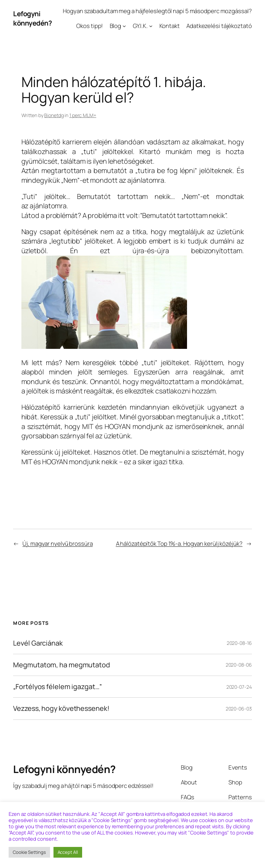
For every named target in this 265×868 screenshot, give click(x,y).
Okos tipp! (90, 26)
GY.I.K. (140, 26)
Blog (116, 26)
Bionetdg (54, 115)
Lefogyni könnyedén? (32, 18)
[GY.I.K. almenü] (151, 26)
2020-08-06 (239, 665)
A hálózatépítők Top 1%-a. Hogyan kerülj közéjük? (179, 543)
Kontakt (170, 26)
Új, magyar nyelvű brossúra (57, 543)
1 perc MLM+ (83, 115)
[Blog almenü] (124, 26)
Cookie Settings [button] (29, 852)
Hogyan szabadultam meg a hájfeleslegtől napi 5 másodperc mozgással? (157, 11)
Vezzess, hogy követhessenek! (61, 708)
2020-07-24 (239, 687)
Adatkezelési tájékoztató (219, 26)
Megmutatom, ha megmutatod (62, 665)
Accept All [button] (68, 852)
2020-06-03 (239, 709)
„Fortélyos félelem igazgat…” (57, 687)
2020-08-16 (239, 643)
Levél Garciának (38, 643)
